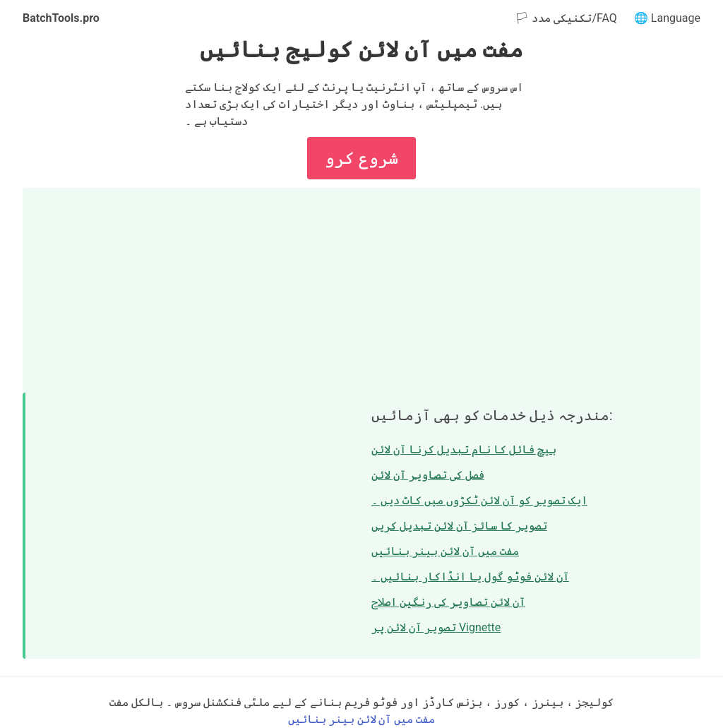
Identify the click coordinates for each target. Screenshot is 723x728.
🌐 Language (667, 18)
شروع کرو (361, 158)
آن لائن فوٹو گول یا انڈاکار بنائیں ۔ (470, 577)
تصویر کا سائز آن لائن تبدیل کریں (459, 526)
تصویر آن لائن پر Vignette (436, 627)
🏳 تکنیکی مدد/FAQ (566, 18)
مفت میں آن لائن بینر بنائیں (445, 551)
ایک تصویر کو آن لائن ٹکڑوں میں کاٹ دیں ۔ (479, 500)
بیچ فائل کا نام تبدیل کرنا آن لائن (464, 449)
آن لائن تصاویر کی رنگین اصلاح (448, 602)
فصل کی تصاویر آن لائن (428, 475)
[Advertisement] (361, 287)
